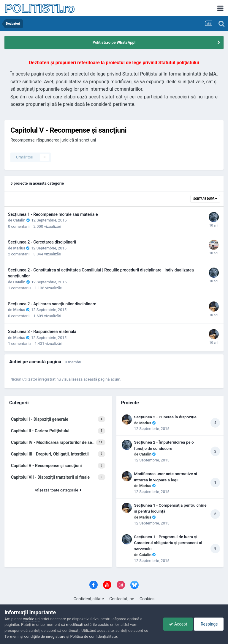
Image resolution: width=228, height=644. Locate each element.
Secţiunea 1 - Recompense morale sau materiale (53, 214)
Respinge (208, 624)
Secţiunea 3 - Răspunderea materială (42, 332)
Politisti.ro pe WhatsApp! (114, 42)
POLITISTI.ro (39, 8)
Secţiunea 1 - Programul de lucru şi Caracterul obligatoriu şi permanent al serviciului (168, 543)
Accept (176, 624)
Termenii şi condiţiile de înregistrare (35, 636)
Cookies (147, 599)
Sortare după (205, 199)
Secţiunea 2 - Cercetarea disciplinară (42, 242)
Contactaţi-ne (122, 599)
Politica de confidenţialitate (93, 636)
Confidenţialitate (89, 599)
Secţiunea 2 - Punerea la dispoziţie (165, 417)
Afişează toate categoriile (58, 490)
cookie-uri (31, 619)
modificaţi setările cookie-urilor (92, 625)
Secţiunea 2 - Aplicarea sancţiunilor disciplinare (52, 304)
